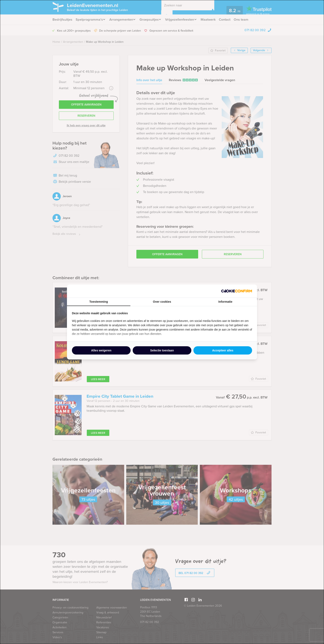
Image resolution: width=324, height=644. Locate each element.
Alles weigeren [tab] (101, 350)
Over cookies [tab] (162, 302)
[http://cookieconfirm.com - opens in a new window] (237, 291)
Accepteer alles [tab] (223, 350)
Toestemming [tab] (99, 302)
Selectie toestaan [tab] (162, 350)
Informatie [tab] (225, 302)
